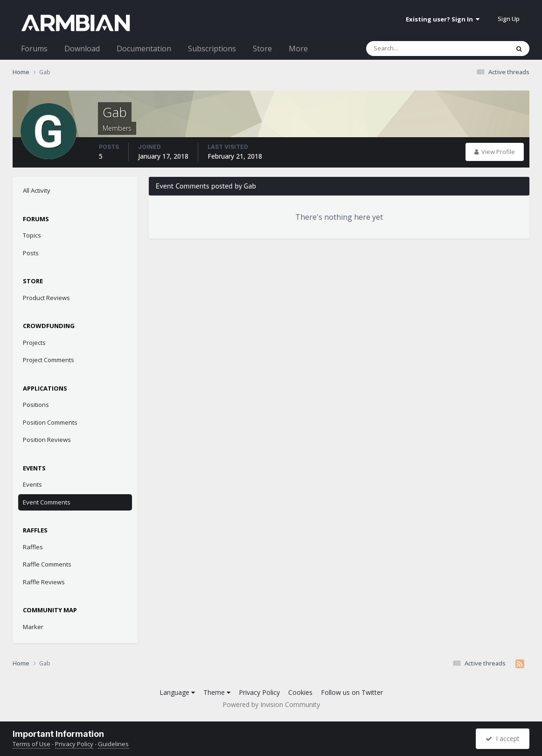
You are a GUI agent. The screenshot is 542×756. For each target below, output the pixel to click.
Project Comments (49, 360)
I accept (503, 738)
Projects (34, 343)
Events (32, 484)
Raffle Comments (47, 564)
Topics (32, 235)
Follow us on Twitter (352, 692)
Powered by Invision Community (271, 704)
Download (82, 49)
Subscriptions (212, 49)
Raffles (33, 547)
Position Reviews (47, 440)
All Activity (37, 190)
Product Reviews (46, 298)
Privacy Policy (259, 692)
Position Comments (50, 422)
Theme (217, 692)
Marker (33, 627)
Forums (34, 49)
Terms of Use (31, 744)
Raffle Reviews (44, 582)
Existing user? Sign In (443, 19)
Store (262, 49)
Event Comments (47, 502)
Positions (36, 405)
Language (177, 692)
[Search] (413, 49)
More (298, 49)
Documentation (144, 49)
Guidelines (113, 744)
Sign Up (509, 19)
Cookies (300, 692)
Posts (31, 253)
